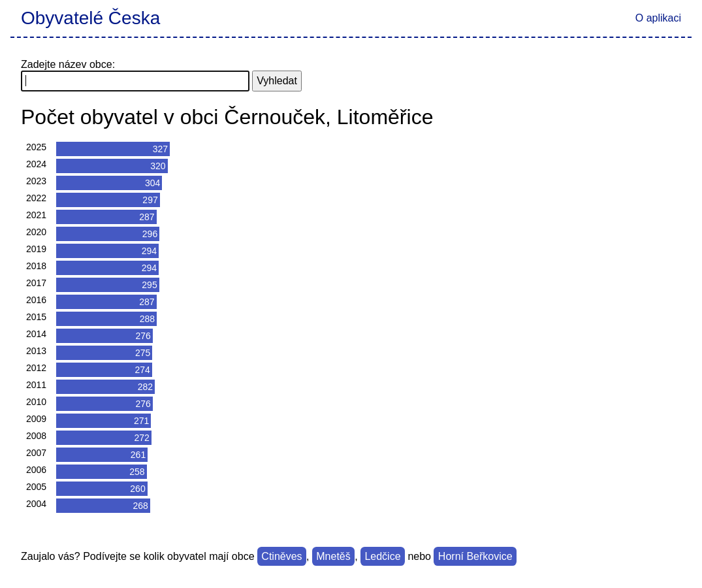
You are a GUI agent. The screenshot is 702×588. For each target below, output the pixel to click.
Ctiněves (281, 556)
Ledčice (382, 556)
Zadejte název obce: (68, 64)
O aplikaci (658, 18)
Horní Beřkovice (475, 556)
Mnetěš (333, 556)
